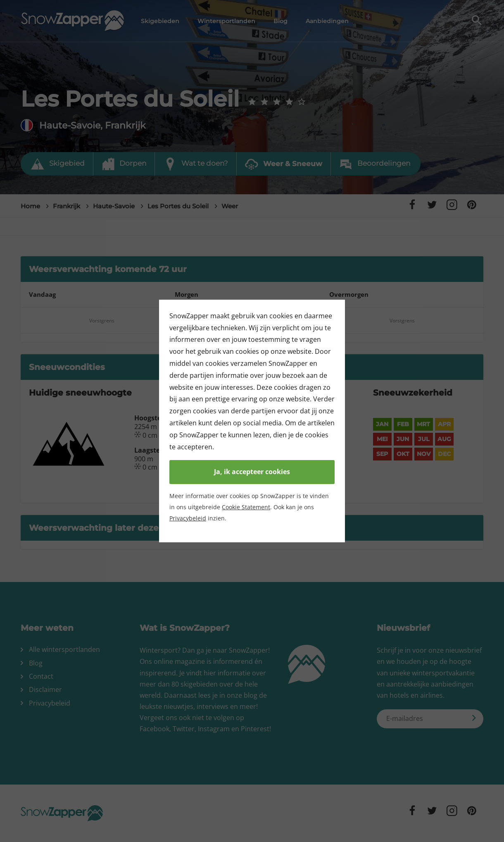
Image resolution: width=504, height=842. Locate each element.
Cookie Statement (246, 507)
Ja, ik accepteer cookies (252, 472)
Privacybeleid (188, 518)
